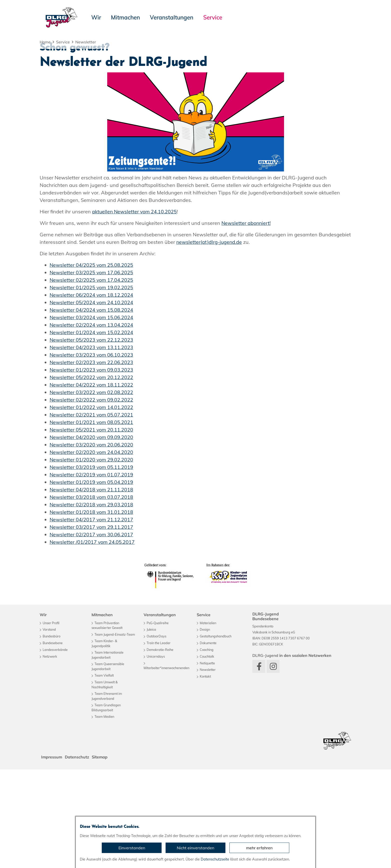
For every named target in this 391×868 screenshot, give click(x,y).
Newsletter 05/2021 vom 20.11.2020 (92, 528)
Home (45, 42)
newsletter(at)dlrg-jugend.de (210, 341)
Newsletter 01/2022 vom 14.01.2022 (92, 506)
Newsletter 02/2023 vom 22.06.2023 (92, 461)
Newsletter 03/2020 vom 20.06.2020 (92, 543)
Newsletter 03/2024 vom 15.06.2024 (92, 416)
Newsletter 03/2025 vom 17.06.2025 (92, 371)
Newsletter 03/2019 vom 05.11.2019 (92, 566)
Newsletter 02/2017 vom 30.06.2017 (92, 633)
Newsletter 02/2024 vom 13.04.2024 (92, 423)
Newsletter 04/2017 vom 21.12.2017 (92, 618)
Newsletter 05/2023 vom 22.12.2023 (92, 438)
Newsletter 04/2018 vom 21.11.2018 (92, 588)
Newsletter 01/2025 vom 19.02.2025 (92, 386)
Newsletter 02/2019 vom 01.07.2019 (92, 573)
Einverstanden (132, 848)
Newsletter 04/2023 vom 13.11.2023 (92, 446)
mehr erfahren (259, 848)
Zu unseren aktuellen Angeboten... (91, 115)
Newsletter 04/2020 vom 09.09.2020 (92, 536)
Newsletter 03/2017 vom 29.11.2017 (92, 626)
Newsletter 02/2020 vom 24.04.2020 (92, 551)
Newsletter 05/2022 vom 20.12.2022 (92, 476)
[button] (39, 89)
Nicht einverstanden (195, 848)
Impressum (52, 856)
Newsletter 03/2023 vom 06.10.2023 (92, 453)
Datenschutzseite (215, 859)
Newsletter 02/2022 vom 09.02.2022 (92, 498)
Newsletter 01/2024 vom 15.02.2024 (92, 431)
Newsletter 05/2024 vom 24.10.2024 (92, 401)
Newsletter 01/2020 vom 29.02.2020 (92, 558)
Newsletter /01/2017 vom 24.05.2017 (93, 641)
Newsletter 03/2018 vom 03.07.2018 (92, 596)
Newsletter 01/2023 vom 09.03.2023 (92, 468)
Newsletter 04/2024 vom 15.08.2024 (92, 408)
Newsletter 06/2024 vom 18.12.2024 (92, 393)
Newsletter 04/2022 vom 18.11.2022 (92, 483)
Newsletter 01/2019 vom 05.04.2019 (92, 581)
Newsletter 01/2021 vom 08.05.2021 (92, 521)
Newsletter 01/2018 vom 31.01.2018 (92, 611)
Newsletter (86, 42)
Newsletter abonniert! (246, 322)
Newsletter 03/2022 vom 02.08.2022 (92, 491)
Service (63, 42)
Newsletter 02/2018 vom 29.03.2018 (92, 603)
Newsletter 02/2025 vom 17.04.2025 (92, 378)
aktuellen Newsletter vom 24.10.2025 (135, 310)
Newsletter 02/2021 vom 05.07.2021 (92, 513)
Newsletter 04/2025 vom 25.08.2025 (92, 363)
